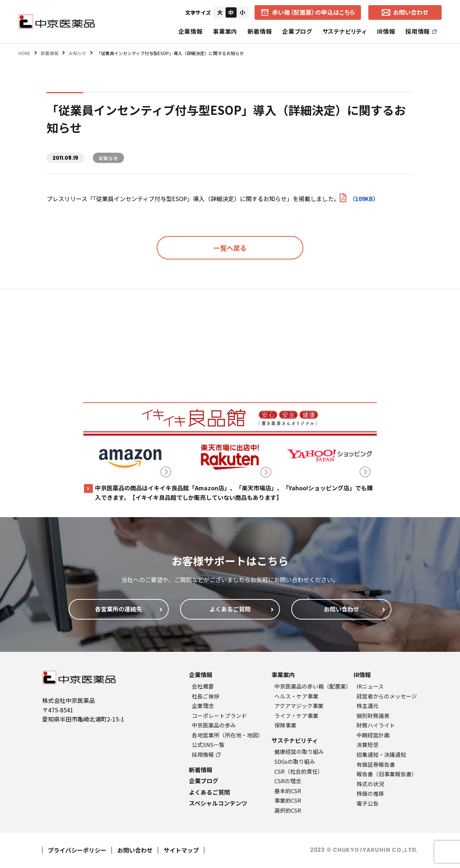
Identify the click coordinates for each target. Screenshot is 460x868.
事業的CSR (288, 800)
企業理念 (203, 706)
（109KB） (359, 199)
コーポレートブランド (219, 716)
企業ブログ (297, 31)
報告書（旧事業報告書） (387, 774)
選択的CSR (288, 810)
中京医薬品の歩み (214, 725)
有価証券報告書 (376, 764)
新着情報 (260, 31)
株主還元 (368, 706)
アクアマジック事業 (299, 706)
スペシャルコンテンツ (218, 803)
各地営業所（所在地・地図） (228, 735)
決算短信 (368, 744)
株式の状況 (370, 784)
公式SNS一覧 (208, 744)
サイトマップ (181, 850)
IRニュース (370, 686)
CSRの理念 (288, 781)
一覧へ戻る (230, 248)
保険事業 (285, 725)
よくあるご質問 (209, 792)
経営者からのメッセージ (387, 696)
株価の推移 (370, 793)
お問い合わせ (135, 850)
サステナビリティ (345, 31)
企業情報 (191, 31)
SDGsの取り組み (295, 761)
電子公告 (368, 803)
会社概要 (203, 686)
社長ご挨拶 (206, 696)
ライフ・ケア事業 (296, 716)
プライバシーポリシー (77, 850)
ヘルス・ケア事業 (296, 696)
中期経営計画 (373, 735)
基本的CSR (288, 791)
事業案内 (225, 31)
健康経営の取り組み (299, 751)
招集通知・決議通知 (381, 754)
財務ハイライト (376, 725)
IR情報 (386, 31)
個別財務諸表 (373, 716)
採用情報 (421, 31)
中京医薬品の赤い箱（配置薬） (313, 686)
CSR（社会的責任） (299, 771)
